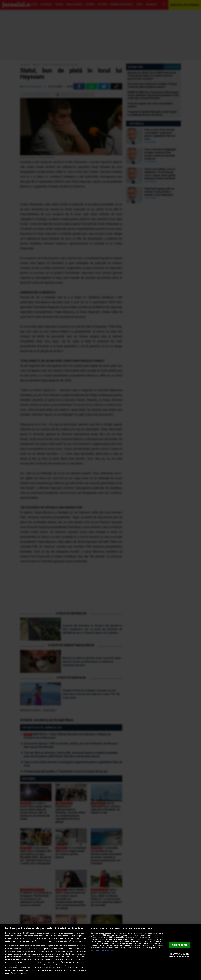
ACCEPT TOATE (180, 945)
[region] (100, 952)
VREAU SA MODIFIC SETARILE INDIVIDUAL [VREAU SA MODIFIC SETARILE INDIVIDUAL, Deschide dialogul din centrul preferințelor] (179, 955)
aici (24, 962)
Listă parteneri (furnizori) (102, 951)
